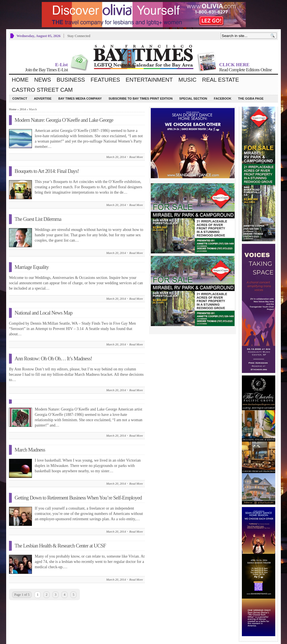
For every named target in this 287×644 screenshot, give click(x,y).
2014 (23, 109)
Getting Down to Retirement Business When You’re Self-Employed (78, 498)
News (43, 80)
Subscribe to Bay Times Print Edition (140, 98)
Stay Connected (79, 36)
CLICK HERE (234, 65)
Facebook (223, 98)
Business (71, 80)
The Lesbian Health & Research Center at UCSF (60, 546)
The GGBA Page (251, 98)
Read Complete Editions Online (246, 70)
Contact (20, 98)
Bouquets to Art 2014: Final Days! (47, 171)
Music (188, 80)
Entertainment (149, 80)
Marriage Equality (32, 267)
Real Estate (221, 80)
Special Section (193, 98)
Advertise (43, 98)
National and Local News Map (43, 313)
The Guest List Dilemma (38, 219)
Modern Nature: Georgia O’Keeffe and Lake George (64, 120)
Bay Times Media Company (80, 98)
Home (20, 80)
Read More (136, 157)
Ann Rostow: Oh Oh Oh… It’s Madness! (53, 358)
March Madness (30, 450)
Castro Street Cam (42, 90)
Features (105, 80)
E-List (62, 65)
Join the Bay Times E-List (46, 70)
